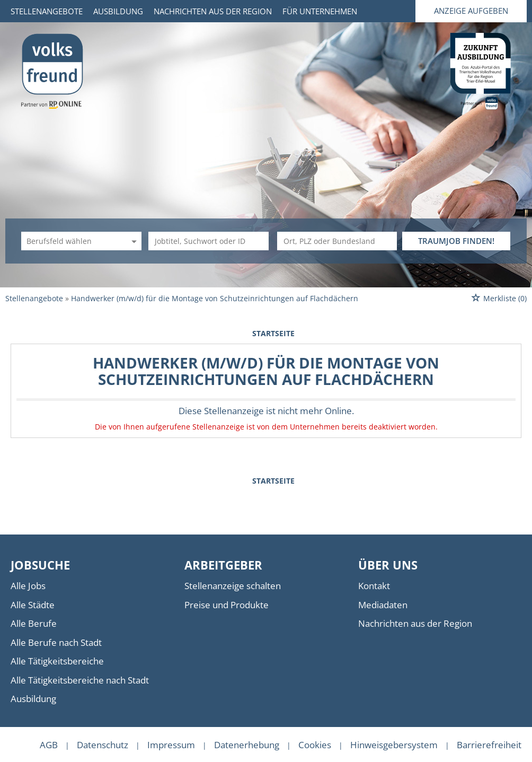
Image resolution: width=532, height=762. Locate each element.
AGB (49, 745)
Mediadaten (383, 605)
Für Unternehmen (320, 11)
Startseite (273, 333)
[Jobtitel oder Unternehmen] (209, 241)
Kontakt (374, 586)
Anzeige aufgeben (471, 11)
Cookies (315, 745)
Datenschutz (103, 745)
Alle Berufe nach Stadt (56, 642)
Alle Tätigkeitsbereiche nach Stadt (80, 680)
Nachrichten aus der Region (213, 11)
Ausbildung (118, 11)
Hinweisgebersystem (394, 745)
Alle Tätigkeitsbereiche (57, 661)
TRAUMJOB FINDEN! (456, 241)
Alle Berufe (34, 623)
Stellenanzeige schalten (233, 586)
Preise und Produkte (227, 605)
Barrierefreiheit (489, 745)
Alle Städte (33, 605)
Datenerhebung (247, 745)
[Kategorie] (71, 241)
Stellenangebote (47, 11)
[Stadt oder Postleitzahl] (337, 241)
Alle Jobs (28, 586)
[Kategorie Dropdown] (132, 241)
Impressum (171, 745)
